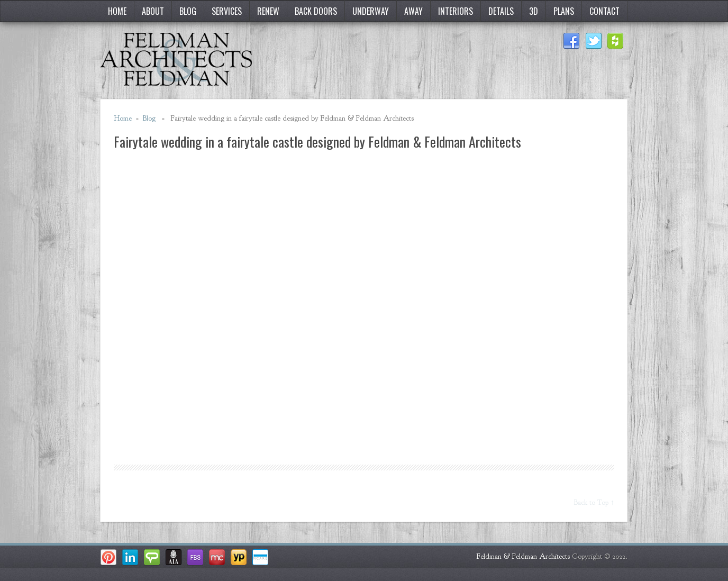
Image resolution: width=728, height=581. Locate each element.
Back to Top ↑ (594, 502)
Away (413, 11)
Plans (564, 11)
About (153, 11)
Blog (188, 11)
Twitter (594, 41)
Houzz (616, 41)
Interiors (456, 11)
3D (534, 11)
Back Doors (316, 11)
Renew (268, 11)
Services (227, 11)
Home (117, 11)
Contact (604, 11)
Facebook (571, 41)
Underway (371, 11)
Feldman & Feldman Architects (523, 556)
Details (501, 11)
